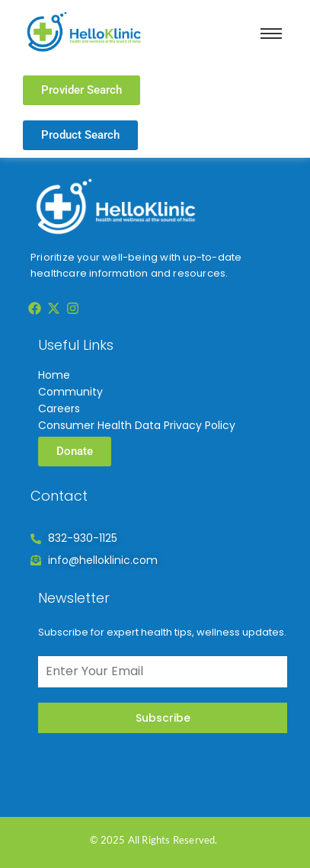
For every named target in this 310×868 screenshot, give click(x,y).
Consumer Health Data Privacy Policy (137, 425)
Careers (59, 408)
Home (54, 375)
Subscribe (163, 718)
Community (70, 392)
